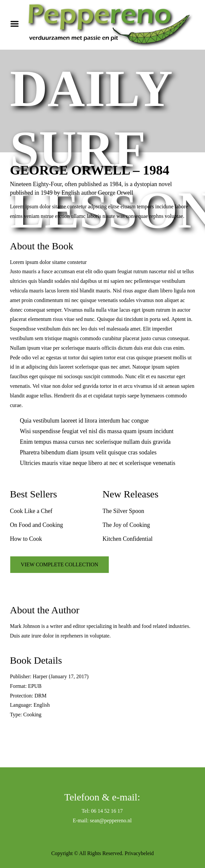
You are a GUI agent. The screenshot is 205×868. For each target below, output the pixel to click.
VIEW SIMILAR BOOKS (59, 739)
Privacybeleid (139, 853)
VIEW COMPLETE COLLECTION (60, 564)
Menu (17, 24)
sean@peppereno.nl (111, 820)
